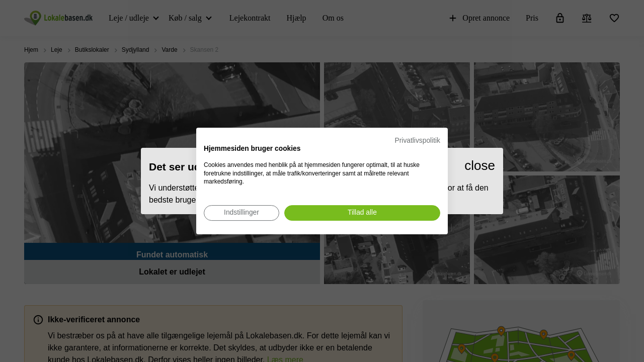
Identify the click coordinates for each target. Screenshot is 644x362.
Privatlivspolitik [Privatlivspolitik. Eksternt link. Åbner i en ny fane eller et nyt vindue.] (418, 141)
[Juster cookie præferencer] (242, 213)
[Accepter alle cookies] (362, 213)
